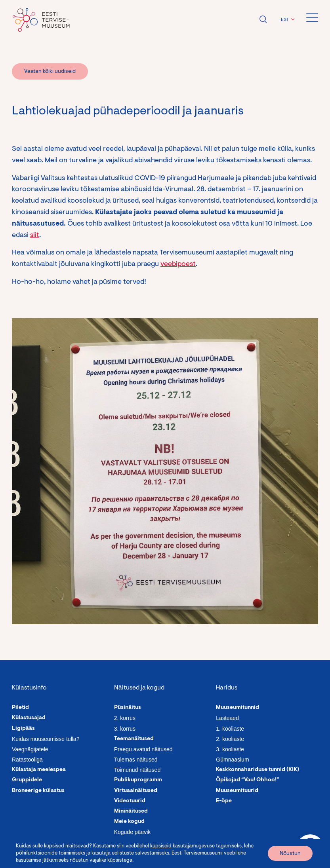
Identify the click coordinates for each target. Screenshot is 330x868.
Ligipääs (23, 729)
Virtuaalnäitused (136, 791)
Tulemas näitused (136, 760)
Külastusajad (29, 718)
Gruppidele (27, 780)
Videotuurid (130, 801)
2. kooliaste (230, 739)
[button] (287, 20)
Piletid (20, 708)
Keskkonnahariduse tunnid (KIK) (258, 770)
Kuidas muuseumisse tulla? (46, 739)
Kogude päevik (133, 832)
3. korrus (125, 729)
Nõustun (290, 854)
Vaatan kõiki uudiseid (50, 72)
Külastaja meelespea (39, 770)
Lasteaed (227, 718)
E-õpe (224, 801)
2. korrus (125, 718)
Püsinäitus (128, 708)
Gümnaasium (232, 760)
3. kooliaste (230, 749)
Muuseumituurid (237, 791)
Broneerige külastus (38, 791)
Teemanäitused (134, 739)
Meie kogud (129, 822)
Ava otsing (263, 19)
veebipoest (178, 264)
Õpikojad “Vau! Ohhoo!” (248, 780)
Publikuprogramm (138, 780)
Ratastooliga (27, 760)
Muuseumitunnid (237, 708)
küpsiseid (161, 846)
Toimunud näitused (137, 770)
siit (35, 236)
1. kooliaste (230, 729)
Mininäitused (131, 811)
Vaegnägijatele (30, 749)
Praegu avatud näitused (143, 749)
